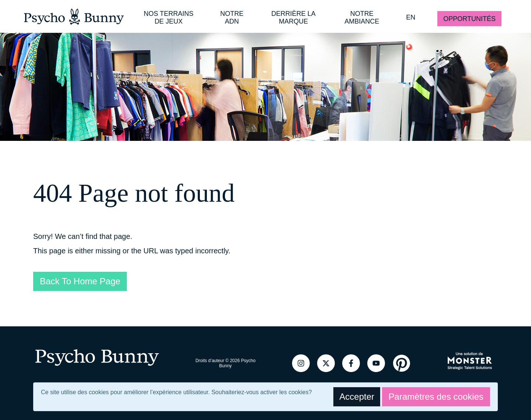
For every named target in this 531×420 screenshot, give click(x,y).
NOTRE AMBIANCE (362, 18)
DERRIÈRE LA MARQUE (294, 18)
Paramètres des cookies (436, 397)
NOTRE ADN (232, 18)
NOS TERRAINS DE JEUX (169, 18)
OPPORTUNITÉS (469, 19)
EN (411, 17)
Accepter (357, 397)
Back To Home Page (80, 281)
